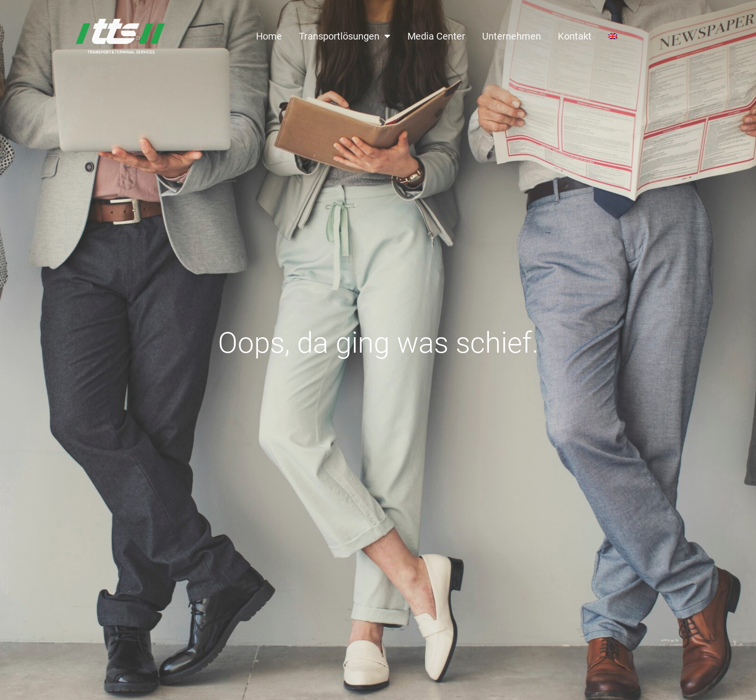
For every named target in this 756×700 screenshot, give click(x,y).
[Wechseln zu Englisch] (613, 36)
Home (269, 36)
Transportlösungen (345, 36)
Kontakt (575, 36)
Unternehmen (512, 36)
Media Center (436, 36)
